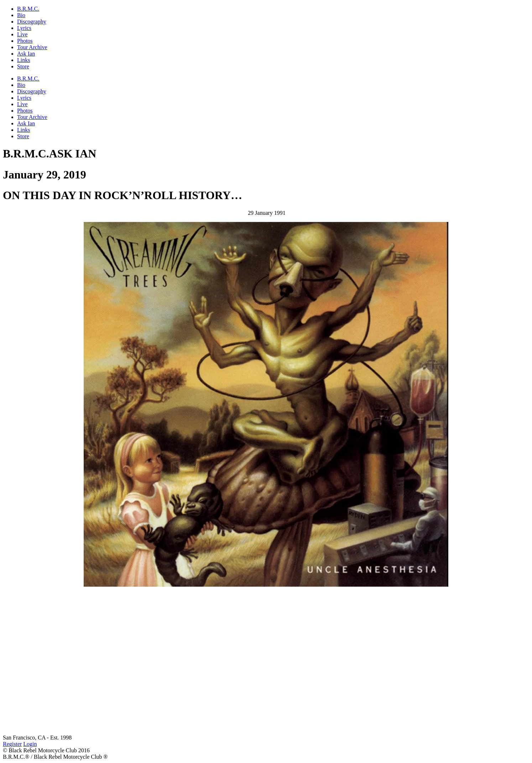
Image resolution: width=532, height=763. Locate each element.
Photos (25, 41)
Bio (21, 15)
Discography (32, 22)
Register (12, 744)
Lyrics (24, 28)
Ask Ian (26, 54)
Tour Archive (32, 47)
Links (24, 60)
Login (30, 744)
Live (22, 34)
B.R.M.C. (28, 9)
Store (23, 66)
